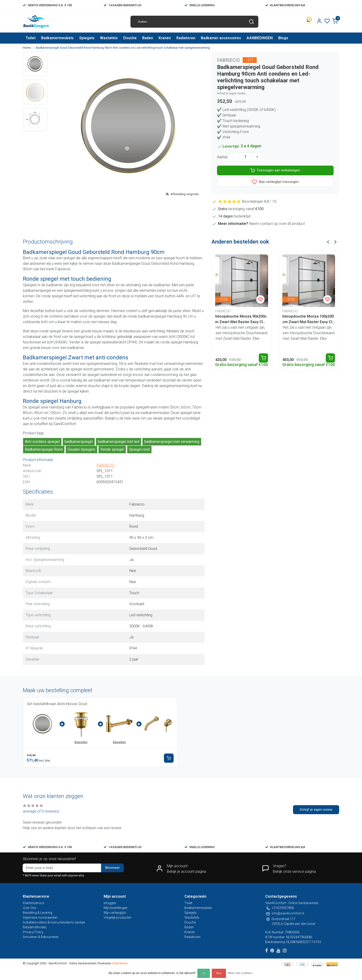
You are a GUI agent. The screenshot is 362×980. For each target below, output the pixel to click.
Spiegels (87, 38)
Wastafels (109, 38)
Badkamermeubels (57, 38)
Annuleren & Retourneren (41, 937)
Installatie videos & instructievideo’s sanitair (54, 922)
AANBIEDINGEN (260, 38)
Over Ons (30, 908)
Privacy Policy (33, 932)
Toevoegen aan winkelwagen (275, 170)
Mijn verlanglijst (115, 913)
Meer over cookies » (241, 973)
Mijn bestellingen (116, 908)
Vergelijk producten (118, 917)
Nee (219, 973)
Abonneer (112, 868)
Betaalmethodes (35, 927)
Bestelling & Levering (38, 913)
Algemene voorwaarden (40, 917)
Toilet (31, 38)
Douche (130, 38)
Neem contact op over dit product (277, 224)
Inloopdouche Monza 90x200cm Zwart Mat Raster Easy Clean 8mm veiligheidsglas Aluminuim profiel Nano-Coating (241, 319)
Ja (204, 973)
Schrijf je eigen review (231, 93)
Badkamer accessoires (221, 38)
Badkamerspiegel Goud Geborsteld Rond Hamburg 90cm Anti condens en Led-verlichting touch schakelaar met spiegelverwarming (123, 48)
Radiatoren (186, 38)
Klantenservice (33, 903)
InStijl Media (119, 963)
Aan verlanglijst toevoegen (275, 182)
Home (27, 48)
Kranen (165, 38)
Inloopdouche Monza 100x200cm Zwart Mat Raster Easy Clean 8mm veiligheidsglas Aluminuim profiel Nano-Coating (308, 319)
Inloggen (110, 903)
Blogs (283, 38)
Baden (148, 38)
